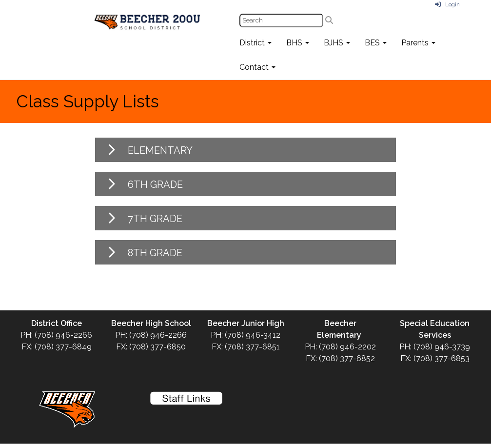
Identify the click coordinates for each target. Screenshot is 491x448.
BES (376, 43)
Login (447, 4)
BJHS (337, 43)
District (255, 43)
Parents (418, 43)
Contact (257, 67)
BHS (298, 43)
